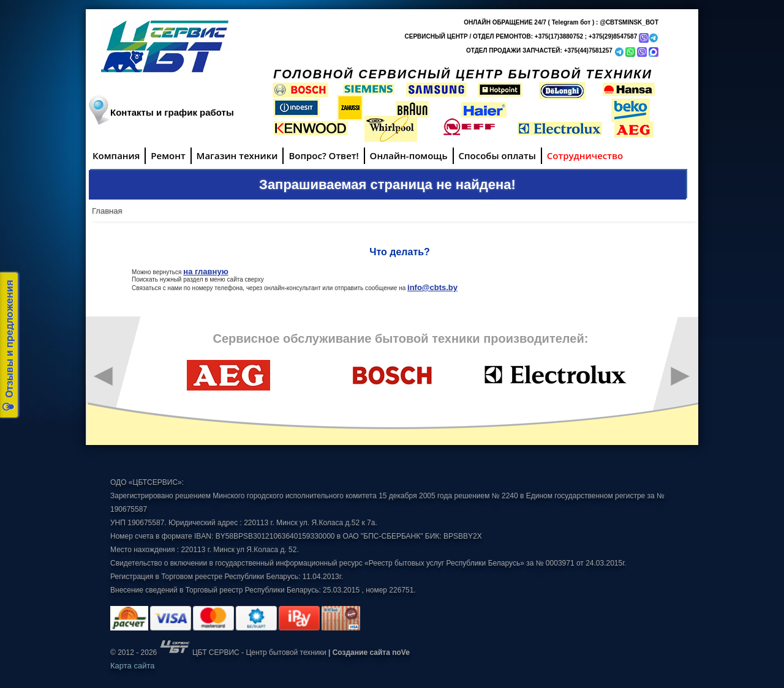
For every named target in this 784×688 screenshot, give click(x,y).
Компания (116, 155)
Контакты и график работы (172, 112)
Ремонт (168, 155)
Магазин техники (237, 155)
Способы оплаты (497, 155)
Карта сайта (132, 666)
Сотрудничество (585, 155)
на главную (205, 271)
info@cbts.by (432, 287)
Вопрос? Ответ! (323, 155)
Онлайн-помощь (409, 155)
